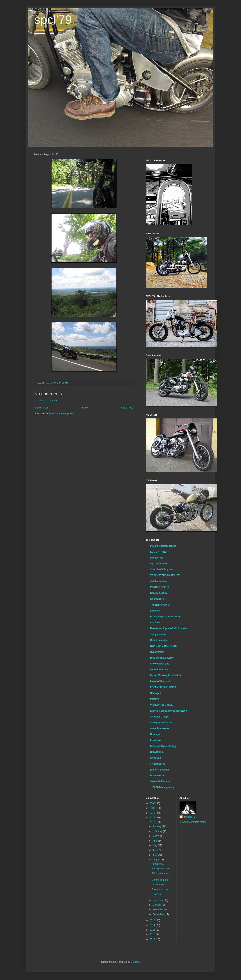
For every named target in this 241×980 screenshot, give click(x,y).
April (155, 841)
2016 (153, 935)
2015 (153, 930)
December (159, 914)
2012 (153, 822)
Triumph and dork (161, 873)
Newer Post (42, 408)
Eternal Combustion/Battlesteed (169, 711)
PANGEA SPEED (160, 587)
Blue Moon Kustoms (162, 658)
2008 (153, 803)
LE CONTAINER (159, 552)
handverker (157, 558)
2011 (153, 818)
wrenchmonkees (160, 728)
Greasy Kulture (159, 593)
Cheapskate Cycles (161, 723)
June (155, 850)
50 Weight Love (159, 670)
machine (155, 622)
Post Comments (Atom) (62, 414)
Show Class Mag (160, 664)
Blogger (135, 962)
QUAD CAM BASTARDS (164, 646)
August (157, 860)
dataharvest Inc (159, 581)
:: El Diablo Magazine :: (163, 787)
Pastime (155, 699)
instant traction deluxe (163, 546)
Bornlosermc (158, 776)
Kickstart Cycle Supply (163, 746)
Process (156, 894)
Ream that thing (161, 889)
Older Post (127, 408)
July (155, 855)
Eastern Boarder (160, 770)
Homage (155, 734)
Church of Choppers (162, 569)
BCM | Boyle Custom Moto (165, 617)
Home (85, 408)
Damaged (156, 693)
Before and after (161, 880)
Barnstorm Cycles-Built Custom (168, 628)
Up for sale (158, 885)
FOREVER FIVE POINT (163, 687)
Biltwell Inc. (157, 752)
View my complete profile (193, 822)
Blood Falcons (159, 640)
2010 (153, 813)
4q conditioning (159, 564)
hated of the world (161, 681)
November (159, 910)
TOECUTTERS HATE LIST (165, 575)
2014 (153, 925)
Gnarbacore (157, 599)
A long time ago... (161, 869)
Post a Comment (48, 401)
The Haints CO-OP (161, 605)
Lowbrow (155, 740)
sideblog (155, 611)
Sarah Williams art (161, 781)
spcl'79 (53, 20)
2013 (153, 920)
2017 (153, 939)
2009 (153, 808)
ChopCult (156, 758)
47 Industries (158, 764)
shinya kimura (158, 634)
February (158, 831)
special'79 (189, 817)
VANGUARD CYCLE (161, 705)
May (155, 845)
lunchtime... (158, 864)
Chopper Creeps (160, 717)
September (159, 900)
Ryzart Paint (157, 652)
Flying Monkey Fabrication (165, 675)
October (157, 905)
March (156, 836)
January (157, 827)
